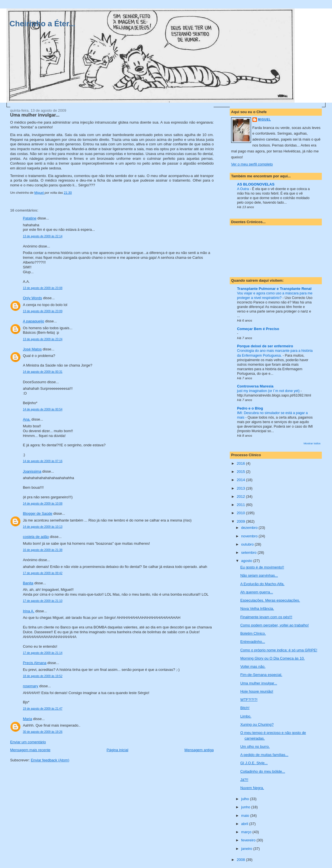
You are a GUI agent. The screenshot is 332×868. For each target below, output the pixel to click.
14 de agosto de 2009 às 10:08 (43, 504)
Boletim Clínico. (253, 633)
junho (246, 807)
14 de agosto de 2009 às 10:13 (43, 527)
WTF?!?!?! (249, 700)
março (247, 832)
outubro (248, 544)
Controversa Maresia (255, 386)
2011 (241, 505)
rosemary (31, 686)
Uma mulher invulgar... (259, 683)
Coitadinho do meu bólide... (263, 771)
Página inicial (117, 750)
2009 (241, 521)
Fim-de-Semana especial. (261, 675)
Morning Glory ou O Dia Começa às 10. (273, 658)
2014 (241, 480)
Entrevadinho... (253, 642)
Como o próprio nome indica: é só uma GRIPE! (279, 650)
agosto (247, 561)
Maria (28, 719)
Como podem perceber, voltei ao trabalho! (274, 625)
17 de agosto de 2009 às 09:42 (43, 573)
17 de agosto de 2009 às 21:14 (43, 653)
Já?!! (244, 780)
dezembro (250, 528)
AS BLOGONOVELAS (256, 184)
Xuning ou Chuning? (257, 724)
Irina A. (29, 611)
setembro (249, 553)
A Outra (243, 189)
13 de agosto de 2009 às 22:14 (43, 236)
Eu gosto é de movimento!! (262, 567)
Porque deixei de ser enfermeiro (265, 346)
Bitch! (245, 708)
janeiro (247, 849)
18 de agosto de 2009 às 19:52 (43, 676)
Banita (28, 583)
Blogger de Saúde (38, 513)
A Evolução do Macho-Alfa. (262, 584)
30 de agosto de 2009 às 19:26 (43, 732)
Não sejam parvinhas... (259, 575)
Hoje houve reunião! (257, 691)
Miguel (264, 119)
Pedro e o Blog (250, 408)
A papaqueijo (34, 321)
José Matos (32, 349)
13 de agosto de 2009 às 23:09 (43, 311)
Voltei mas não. (253, 666)
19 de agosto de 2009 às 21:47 (43, 709)
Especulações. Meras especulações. (270, 600)
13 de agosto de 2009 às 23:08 (43, 288)
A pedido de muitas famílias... (264, 755)
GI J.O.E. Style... (254, 763)
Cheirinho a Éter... (42, 24)
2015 (241, 472)
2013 (241, 488)
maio (246, 816)
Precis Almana (35, 663)
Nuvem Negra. (252, 788)
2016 (241, 463)
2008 (241, 860)
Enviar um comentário (28, 742)
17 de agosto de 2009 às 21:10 (43, 601)
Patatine (30, 218)
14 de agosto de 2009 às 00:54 (43, 409)
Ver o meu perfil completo (252, 164)
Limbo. (246, 716)
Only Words (33, 298)
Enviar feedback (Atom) (50, 760)
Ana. (27, 419)
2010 (241, 513)
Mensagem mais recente (30, 750)
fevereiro (249, 840)
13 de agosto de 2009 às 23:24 (43, 339)
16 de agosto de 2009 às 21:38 (43, 550)
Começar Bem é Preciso (258, 329)
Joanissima (32, 471)
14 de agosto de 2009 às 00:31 (43, 372)
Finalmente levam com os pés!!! (266, 617)
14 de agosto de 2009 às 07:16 (43, 461)
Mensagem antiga (199, 750)
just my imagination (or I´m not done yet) (269, 391)
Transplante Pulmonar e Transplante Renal (274, 289)
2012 (241, 497)
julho (245, 799)
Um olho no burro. (255, 747)
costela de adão (36, 537)
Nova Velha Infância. (257, 609)
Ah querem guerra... (257, 592)
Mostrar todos (312, 443)
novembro (250, 536)
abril (245, 824)
